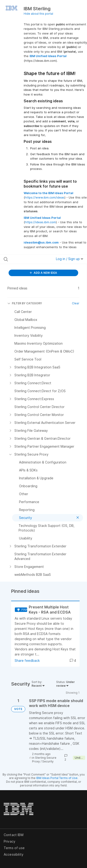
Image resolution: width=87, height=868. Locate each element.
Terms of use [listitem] (14, 848)
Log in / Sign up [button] (70, 259)
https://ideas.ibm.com (40, 222)
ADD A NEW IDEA (43, 273)
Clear (76, 303)
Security (48, 761)
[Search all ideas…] (28, 259)
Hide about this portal (38, 14)
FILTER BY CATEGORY (25, 303)
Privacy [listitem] (10, 841)
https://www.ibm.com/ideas (45, 197)
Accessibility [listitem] (14, 854)
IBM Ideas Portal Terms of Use (57, 778)
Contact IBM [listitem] (14, 835)
